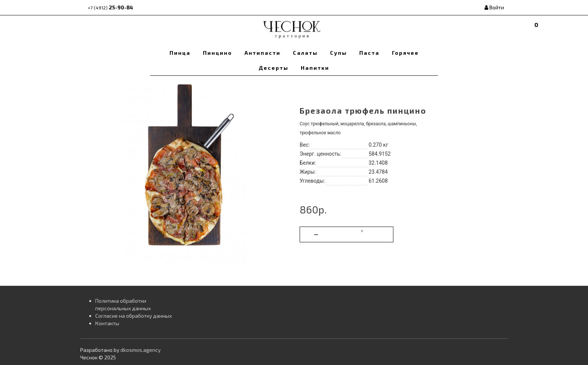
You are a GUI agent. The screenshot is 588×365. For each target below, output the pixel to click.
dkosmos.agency (140, 350)
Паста (369, 53)
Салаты (305, 53)
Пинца (180, 53)
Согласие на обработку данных (133, 316)
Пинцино (217, 53)
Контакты (107, 323)
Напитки (315, 68)
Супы (338, 53)
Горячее (405, 53)
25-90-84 (110, 7)
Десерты (274, 68)
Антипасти (262, 53)
